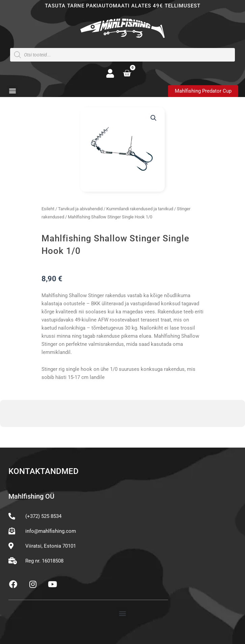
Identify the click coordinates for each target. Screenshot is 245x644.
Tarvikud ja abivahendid (80, 209)
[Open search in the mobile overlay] (123, 55)
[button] (12, 91)
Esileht (48, 209)
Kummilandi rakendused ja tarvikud (140, 209)
